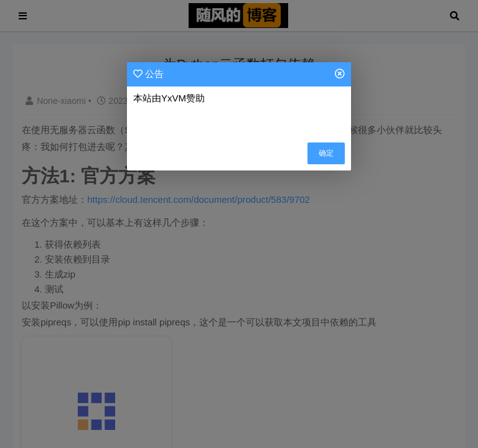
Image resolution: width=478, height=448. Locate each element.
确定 (326, 153)
